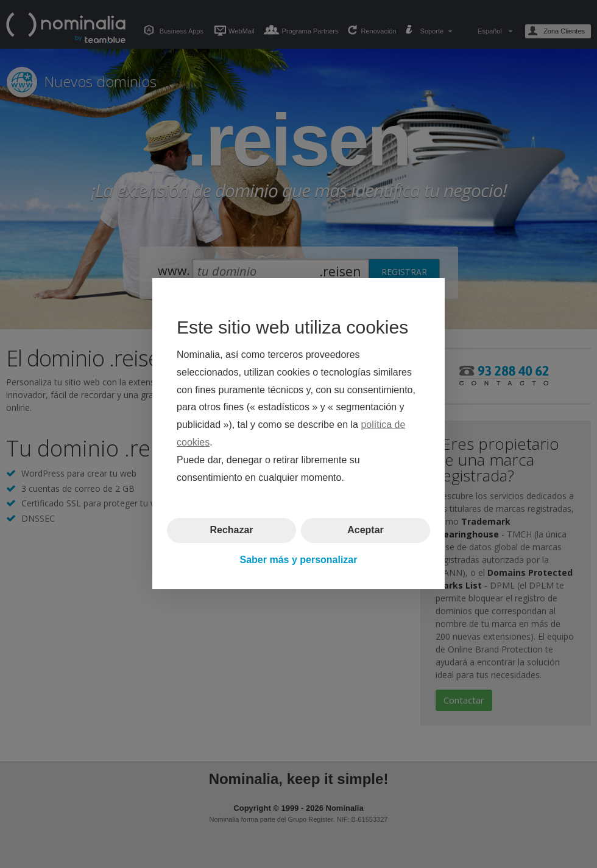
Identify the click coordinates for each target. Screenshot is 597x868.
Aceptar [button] (366, 530)
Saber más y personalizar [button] (299, 560)
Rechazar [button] (231, 530)
